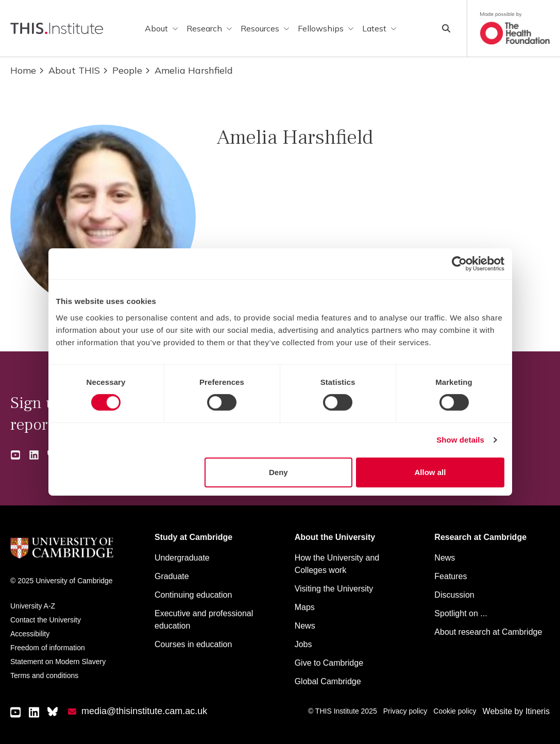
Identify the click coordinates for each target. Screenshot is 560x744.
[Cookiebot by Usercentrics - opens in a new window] (459, 264)
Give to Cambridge (329, 663)
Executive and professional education (204, 620)
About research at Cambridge (488, 632)
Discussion (454, 595)
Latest (379, 28)
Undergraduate (182, 558)
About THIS (69, 70)
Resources (265, 28)
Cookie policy (455, 711)
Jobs (303, 644)
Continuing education (193, 595)
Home (23, 70)
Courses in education (193, 644)
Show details (460, 440)
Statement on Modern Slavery (58, 662)
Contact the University (46, 620)
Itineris (538, 711)
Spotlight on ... (461, 613)
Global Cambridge (328, 681)
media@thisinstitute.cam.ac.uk (144, 711)
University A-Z (33, 606)
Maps (305, 607)
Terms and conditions (44, 675)
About (162, 28)
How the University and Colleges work (337, 564)
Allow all (430, 472)
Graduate (172, 576)
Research (209, 28)
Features (451, 576)
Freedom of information (48, 648)
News (305, 626)
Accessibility (30, 634)
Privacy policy (405, 711)
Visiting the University (334, 589)
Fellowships (326, 28)
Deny (278, 472)
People (122, 70)
